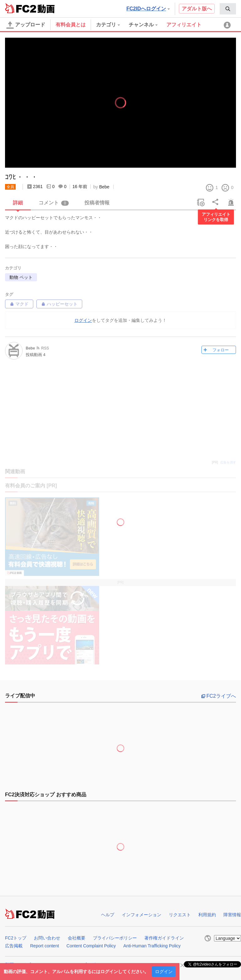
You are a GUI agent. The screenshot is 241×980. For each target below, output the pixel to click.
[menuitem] (228, 9)
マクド (19, 304)
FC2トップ (16, 938)
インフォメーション (142, 915)
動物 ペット (21, 277)
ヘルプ (108, 915)
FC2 (21, 8)
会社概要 (77, 938)
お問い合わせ (47, 938)
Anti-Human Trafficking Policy (152, 946)
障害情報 (232, 915)
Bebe (104, 187)
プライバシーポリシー (115, 938)
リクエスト (180, 915)
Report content (45, 946)
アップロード (26, 25)
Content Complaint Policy (91, 946)
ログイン (164, 972)
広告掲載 (14, 946)
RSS (45, 348)
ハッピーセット (59, 304)
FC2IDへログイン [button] (148, 9)
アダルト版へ (197, 9)
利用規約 (207, 915)
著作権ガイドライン (164, 938)
